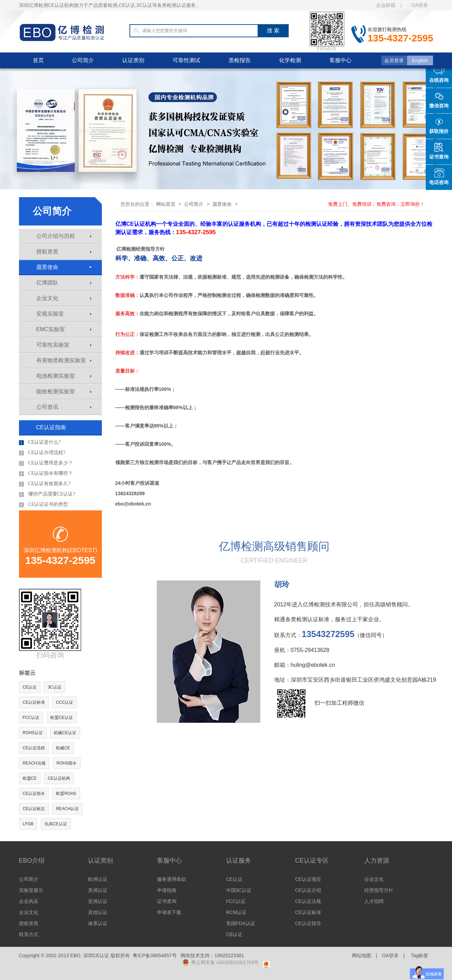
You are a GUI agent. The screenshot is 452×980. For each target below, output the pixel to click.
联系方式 (29, 934)
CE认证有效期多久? (45, 484)
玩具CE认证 (56, 824)
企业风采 (29, 901)
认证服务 (239, 861)
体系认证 (98, 923)
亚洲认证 (98, 901)
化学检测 (290, 60)
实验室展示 (31, 890)
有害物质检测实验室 (64, 360)
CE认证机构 (59, 778)
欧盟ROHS (66, 794)
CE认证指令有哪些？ (46, 473)
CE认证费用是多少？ (46, 463)
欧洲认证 (98, 879)
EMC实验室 (64, 329)
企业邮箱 (383, 5)
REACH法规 (34, 763)
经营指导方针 (379, 890)
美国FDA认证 (241, 923)
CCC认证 (65, 702)
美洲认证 (98, 890)
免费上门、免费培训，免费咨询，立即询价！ (376, 204)
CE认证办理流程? (42, 453)
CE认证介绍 (308, 890)
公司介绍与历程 (64, 236)
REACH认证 (67, 809)
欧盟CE (30, 778)
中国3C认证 (239, 890)
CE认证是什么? (40, 442)
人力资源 (377, 861)
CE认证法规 (308, 901)
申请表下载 (169, 912)
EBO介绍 (32, 861)
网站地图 (362, 955)
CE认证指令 (34, 794)
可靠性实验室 (64, 345)
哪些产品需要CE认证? (47, 494)
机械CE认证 (65, 733)
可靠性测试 (186, 60)
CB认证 (234, 934)
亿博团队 (64, 283)
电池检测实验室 (64, 376)
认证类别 (133, 60)
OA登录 (417, 5)
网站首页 (166, 204)
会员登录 (394, 60)
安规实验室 (64, 314)
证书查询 (167, 901)
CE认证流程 (34, 748)
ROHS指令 (67, 763)
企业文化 (64, 298)
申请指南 (167, 890)
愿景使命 (64, 267)
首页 (38, 60)
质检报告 (240, 60)
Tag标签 (420, 955)
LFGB (28, 824)
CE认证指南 (51, 427)
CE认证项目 (308, 879)
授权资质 (64, 252)
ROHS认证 (33, 733)
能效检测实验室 (64, 391)
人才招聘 (374, 901)
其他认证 (98, 912)
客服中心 (340, 60)
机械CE (63, 748)
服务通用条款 (172, 879)
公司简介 (83, 60)
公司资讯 (64, 407)
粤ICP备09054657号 (155, 955)
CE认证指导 (308, 923)
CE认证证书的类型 (44, 505)
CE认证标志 (34, 809)
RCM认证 (237, 912)
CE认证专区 (312, 861)
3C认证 (54, 687)
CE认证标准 (34, 702)
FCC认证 (31, 718)
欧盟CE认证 (62, 718)
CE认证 (30, 687)
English (420, 60)
